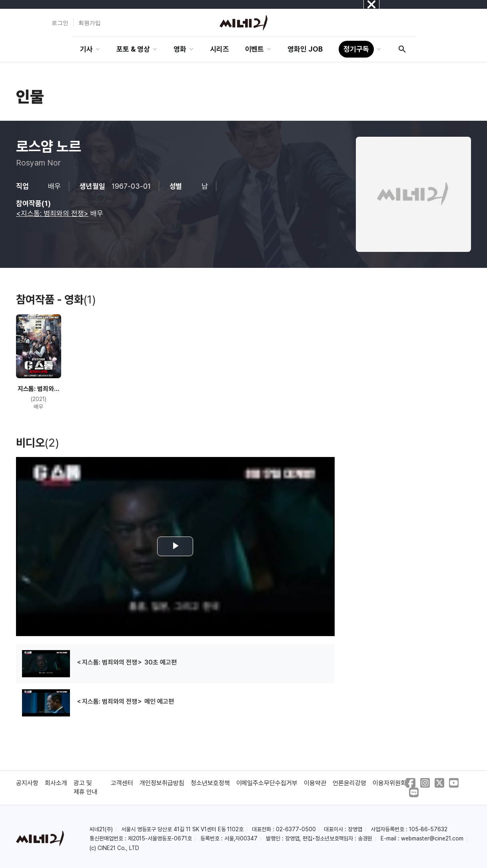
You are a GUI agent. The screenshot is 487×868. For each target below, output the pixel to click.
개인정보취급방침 (162, 783)
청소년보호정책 (210, 783)
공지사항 (27, 783)
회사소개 (56, 783)
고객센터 (122, 783)
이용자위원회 (389, 783)
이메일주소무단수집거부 (267, 783)
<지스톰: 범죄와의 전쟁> (52, 213)
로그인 (60, 23)
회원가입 (90, 23)
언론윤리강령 (349, 783)
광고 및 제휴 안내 (86, 787)
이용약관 (315, 783)
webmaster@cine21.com (432, 838)
